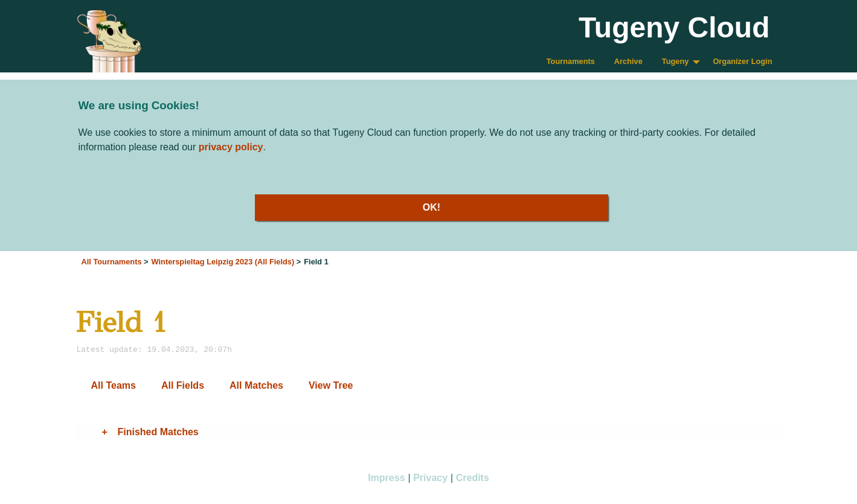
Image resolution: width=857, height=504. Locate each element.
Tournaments (571, 61)
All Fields (183, 385)
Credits (473, 478)
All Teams (114, 385)
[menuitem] (571, 62)
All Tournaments (112, 262)
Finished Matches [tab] (158, 432)
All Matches (256, 385)
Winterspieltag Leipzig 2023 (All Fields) (223, 262)
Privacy (430, 478)
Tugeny (676, 61)
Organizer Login (742, 61)
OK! (432, 207)
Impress (386, 478)
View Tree (331, 385)
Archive (628, 61)
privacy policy (231, 147)
